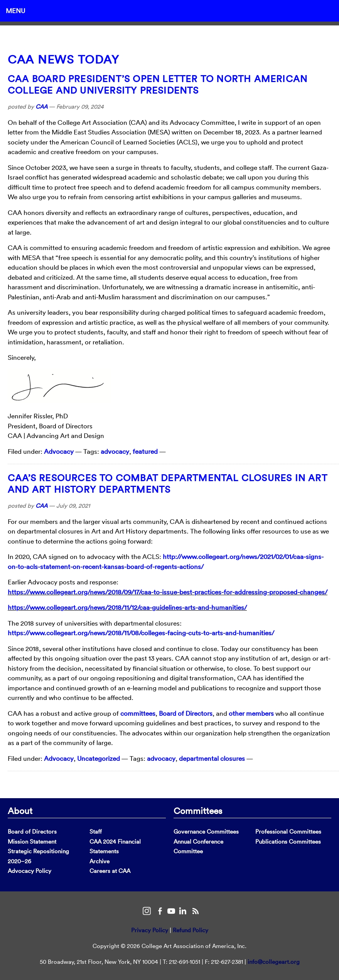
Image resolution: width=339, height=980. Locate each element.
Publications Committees (288, 842)
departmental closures (212, 758)
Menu (15, 11)
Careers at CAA (110, 871)
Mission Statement (32, 842)
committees (138, 713)
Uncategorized (99, 758)
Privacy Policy (150, 930)
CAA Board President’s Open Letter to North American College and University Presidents (158, 84)
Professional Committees (288, 831)
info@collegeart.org (274, 962)
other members (251, 713)
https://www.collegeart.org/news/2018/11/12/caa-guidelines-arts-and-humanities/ (127, 607)
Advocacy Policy (30, 871)
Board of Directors (186, 713)
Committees (198, 811)
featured (145, 451)
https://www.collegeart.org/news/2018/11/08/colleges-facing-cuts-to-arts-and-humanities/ (141, 633)
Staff (96, 831)
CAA (41, 107)
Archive (100, 861)
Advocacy (59, 451)
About (20, 811)
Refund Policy (191, 930)
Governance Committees (206, 831)
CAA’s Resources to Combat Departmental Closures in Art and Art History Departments (168, 483)
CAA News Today (63, 60)
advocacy (115, 451)
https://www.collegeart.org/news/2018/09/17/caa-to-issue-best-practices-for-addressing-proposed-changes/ (168, 592)
